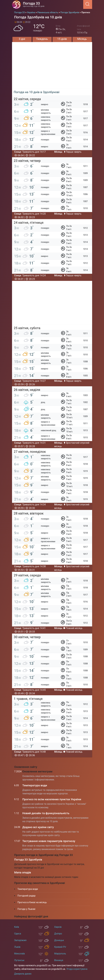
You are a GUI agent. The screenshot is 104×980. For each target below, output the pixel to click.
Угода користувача (77, 969)
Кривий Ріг (60, 947)
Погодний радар (27, 896)
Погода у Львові (26, 909)
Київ (17, 927)
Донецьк (59, 940)
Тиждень (42, 39)
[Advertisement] (52, 68)
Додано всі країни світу (38, 827)
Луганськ (19, 960)
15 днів (62, 39)
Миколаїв (20, 954)
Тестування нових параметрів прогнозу (49, 841)
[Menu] (82, 4)
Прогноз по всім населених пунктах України (52, 799)
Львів (17, 947)
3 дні (22, 39)
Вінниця (59, 960)
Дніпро (58, 934)
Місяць (82, 39)
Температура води (35, 785)
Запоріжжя (20, 940)
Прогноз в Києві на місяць (32, 902)
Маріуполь (60, 954)
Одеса (18, 934)
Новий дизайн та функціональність (46, 813)
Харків (58, 927)
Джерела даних (23, 974)
